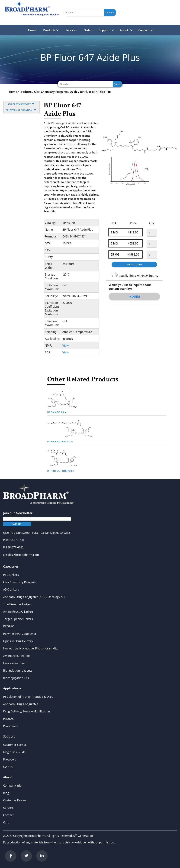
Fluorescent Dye (14, 663)
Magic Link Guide (14, 752)
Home (32, 30)
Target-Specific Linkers (18, 619)
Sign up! (17, 524)
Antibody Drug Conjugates (21, 704)
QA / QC (8, 767)
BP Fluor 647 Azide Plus (96, 92)
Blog (6, 793)
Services (71, 30)
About (124, 30)
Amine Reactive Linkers (18, 612)
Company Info (12, 786)
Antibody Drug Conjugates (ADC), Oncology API (34, 597)
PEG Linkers (11, 575)
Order (88, 30)
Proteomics (11, 726)
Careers (8, 808)
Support (104, 30)
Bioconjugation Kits (16, 678)
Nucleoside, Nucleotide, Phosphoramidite (31, 648)
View (65, 346)
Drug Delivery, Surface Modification (27, 711)
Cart (6, 822)
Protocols (10, 759)
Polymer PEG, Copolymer (20, 634)
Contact (144, 30)
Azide (74, 92)
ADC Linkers (11, 589)
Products (51, 30)
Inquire (134, 297)
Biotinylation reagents (18, 671)
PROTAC (9, 626)
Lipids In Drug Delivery (18, 641)
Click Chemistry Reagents (51, 92)
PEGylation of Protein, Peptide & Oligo (28, 697)
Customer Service (15, 745)
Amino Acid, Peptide (16, 656)
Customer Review (15, 800)
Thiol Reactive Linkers (17, 604)
